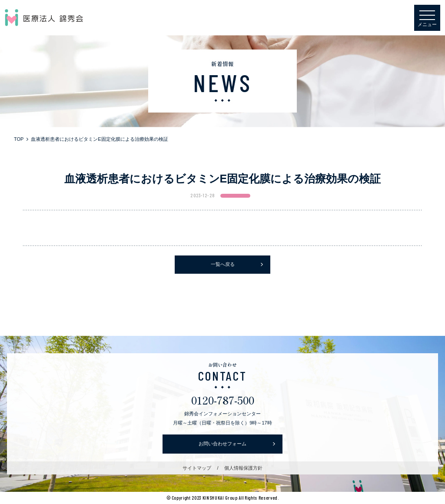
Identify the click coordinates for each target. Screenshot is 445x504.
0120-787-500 (223, 400)
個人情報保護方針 (243, 468)
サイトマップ (197, 468)
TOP (19, 139)
